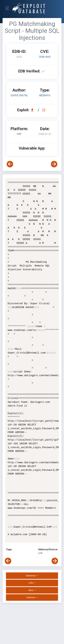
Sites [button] (31, 590)
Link (40, 553)
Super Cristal (19, 95)
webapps (45, 95)
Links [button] (31, 583)
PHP (19, 134)
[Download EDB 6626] (33, 110)
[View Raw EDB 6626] (44, 110)
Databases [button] (31, 576)
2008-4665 (45, 57)
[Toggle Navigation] (8, 8)
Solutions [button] (31, 597)
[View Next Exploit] (54, 164)
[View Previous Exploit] (10, 164)
